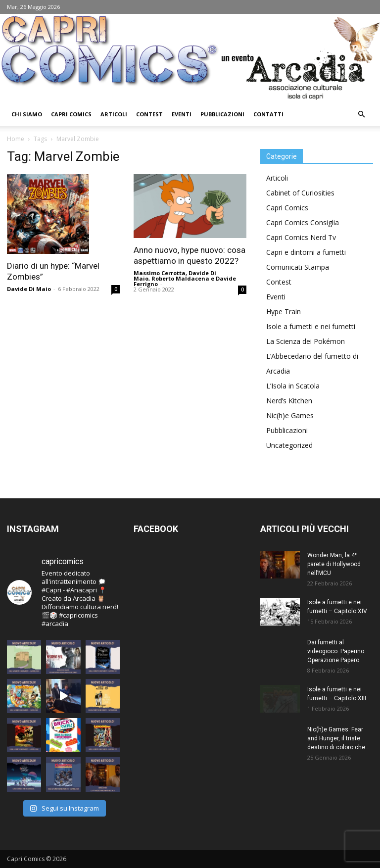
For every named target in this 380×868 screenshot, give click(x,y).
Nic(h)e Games (290, 415)
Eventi (182, 114)
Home (16, 139)
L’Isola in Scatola (293, 386)
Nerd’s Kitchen (289, 401)
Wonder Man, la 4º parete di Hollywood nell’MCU (334, 564)
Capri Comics (71, 114)
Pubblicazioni (222, 114)
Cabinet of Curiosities (300, 193)
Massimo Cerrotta (160, 273)
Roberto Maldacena (180, 278)
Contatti (268, 114)
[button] (361, 115)
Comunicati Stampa (298, 267)
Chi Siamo (27, 114)
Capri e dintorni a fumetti (306, 252)
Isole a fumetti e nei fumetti (311, 326)
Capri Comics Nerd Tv (301, 237)
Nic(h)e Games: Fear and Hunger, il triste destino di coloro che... (338, 738)
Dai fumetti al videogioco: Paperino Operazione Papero (336, 651)
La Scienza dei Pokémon (306, 341)
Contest (149, 114)
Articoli (114, 114)
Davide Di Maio (29, 289)
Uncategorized (289, 445)
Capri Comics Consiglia (303, 222)
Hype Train (284, 312)
